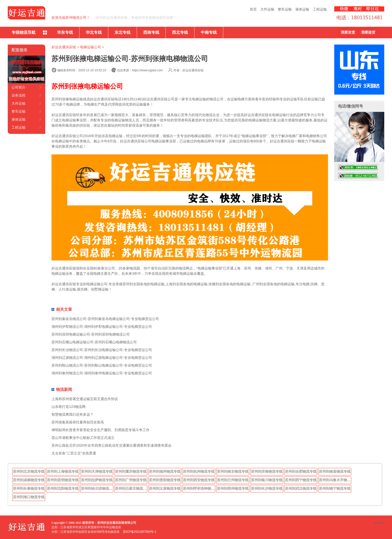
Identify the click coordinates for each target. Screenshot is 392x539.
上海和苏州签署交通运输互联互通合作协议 (85, 399)
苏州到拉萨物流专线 (97, 480)
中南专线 (209, 32)
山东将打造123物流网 (68, 407)
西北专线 (180, 32)
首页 (253, 9)
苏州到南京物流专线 (233, 471)
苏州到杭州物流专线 (199, 471)
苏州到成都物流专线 (29, 480)
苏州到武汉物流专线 (301, 488)
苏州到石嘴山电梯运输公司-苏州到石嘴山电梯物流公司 (94, 342)
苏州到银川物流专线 (267, 480)
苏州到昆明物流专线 (63, 480)
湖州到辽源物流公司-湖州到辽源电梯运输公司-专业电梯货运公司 (102, 358)
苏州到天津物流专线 (97, 471)
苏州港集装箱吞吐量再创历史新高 (78, 422)
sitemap (379, 523)
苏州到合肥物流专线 (301, 471)
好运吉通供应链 (64, 47)
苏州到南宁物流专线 (335, 488)
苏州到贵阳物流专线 (165, 480)
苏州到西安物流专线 (199, 480)
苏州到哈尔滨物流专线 (97, 488)
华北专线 (94, 32)
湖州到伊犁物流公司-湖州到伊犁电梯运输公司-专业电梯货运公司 (102, 327)
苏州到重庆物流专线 (131, 471)
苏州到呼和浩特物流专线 (199, 488)
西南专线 (151, 32)
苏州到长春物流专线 (29, 488)
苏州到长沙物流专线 (267, 488)
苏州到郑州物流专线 (233, 488)
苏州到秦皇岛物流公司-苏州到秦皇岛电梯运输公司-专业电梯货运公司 (105, 319)
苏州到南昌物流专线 (335, 471)
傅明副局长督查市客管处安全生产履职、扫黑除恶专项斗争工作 (100, 430)
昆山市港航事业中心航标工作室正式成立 (83, 438)
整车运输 (285, 9)
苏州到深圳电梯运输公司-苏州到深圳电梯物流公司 (91, 334)
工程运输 (320, 9)
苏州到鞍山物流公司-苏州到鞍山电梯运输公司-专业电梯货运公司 (102, 365)
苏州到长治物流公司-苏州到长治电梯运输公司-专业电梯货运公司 (102, 350)
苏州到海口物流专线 (29, 497)
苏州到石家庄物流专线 (131, 488)
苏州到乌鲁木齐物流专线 (335, 480)
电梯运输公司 (90, 47)
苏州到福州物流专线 (165, 471)
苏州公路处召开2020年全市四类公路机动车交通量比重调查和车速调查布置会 (111, 445)
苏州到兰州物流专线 (233, 480)
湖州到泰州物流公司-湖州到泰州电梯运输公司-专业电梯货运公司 (102, 373)
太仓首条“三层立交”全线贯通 (74, 453)
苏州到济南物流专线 (267, 471)
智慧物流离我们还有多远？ (72, 414)
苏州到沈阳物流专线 (63, 488)
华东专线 (65, 32)
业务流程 (18, 95)
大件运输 (267, 9)
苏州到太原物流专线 (165, 488)
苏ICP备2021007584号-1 (140, 532)
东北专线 (122, 32)
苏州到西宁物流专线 (301, 480)
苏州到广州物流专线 (131, 480)
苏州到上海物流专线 (63, 471)
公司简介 (18, 87)
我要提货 (368, 32)
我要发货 (348, 32)
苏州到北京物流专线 (29, 471)
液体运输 (302, 9)
